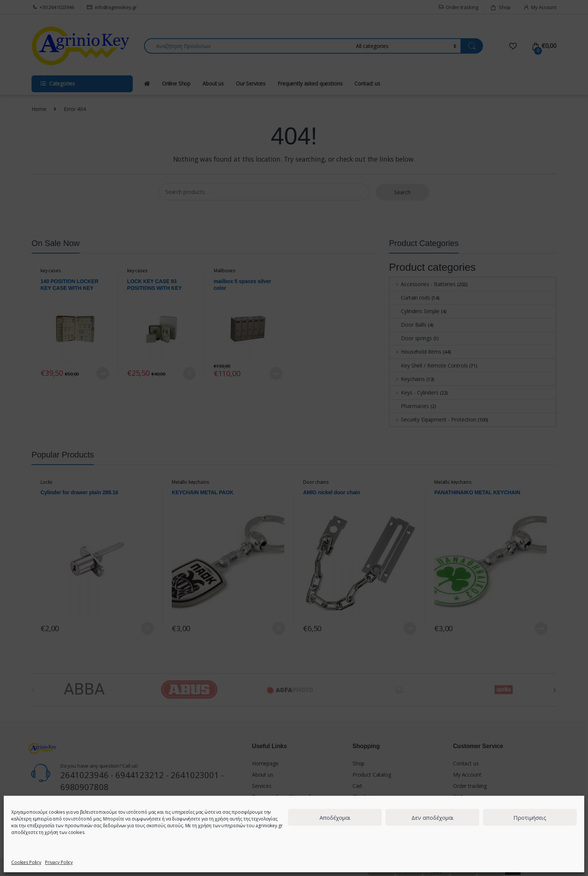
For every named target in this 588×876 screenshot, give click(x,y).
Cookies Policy (26, 862)
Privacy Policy (59, 862)
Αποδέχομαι (335, 817)
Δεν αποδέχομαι (433, 817)
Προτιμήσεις (530, 817)
